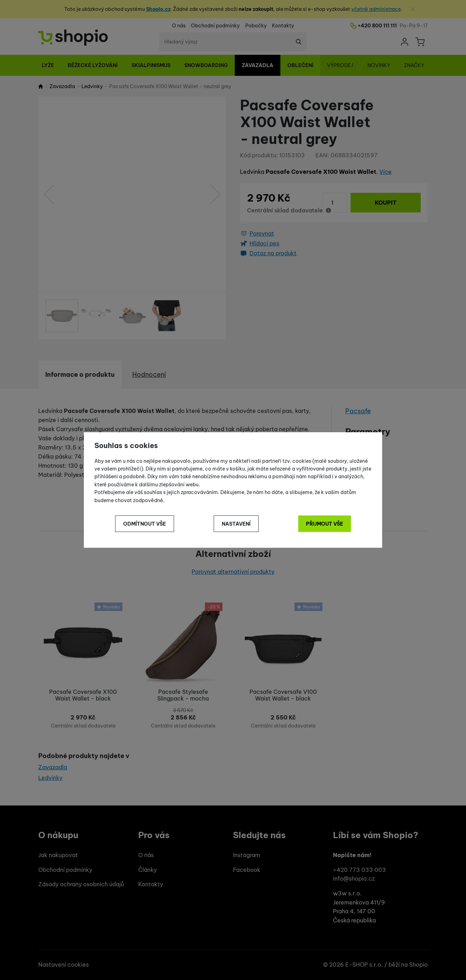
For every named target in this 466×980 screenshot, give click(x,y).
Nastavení (236, 524)
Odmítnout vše (145, 524)
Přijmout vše (325, 524)
